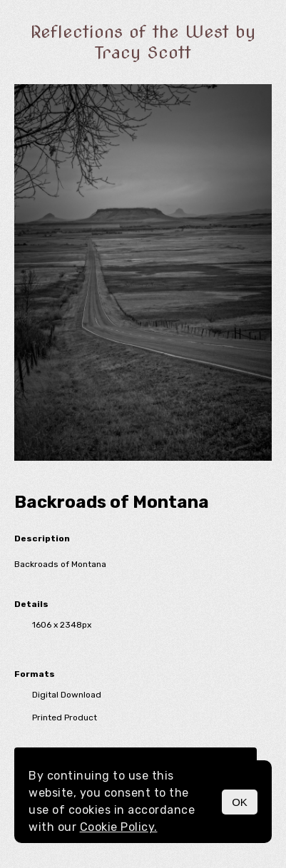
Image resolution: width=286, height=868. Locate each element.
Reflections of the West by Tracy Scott (143, 42)
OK (240, 802)
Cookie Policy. (119, 827)
